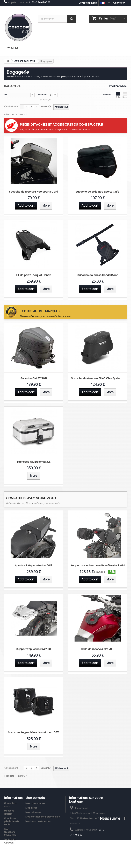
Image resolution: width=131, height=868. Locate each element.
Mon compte (35, 798)
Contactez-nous (88, 3)
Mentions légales (9, 812)
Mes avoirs (31, 808)
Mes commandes (35, 803)
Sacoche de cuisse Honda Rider (97, 275)
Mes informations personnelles (43, 817)
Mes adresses (33, 812)
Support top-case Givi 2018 (34, 649)
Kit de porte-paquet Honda (34, 275)
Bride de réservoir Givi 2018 (98, 649)
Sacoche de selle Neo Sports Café (97, 192)
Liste (125, 95)
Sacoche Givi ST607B (34, 378)
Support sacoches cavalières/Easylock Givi (98, 566)
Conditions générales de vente (12, 821)
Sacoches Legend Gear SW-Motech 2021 (34, 733)
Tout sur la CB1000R (10, 841)
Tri (5, 95)
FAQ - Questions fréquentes (10, 832)
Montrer (42, 95)
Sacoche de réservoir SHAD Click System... (97, 378)
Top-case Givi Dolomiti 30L (34, 462)
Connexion (119, 3)
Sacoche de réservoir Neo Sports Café (34, 192)
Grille (118, 95)
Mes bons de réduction (38, 821)
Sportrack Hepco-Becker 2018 (34, 566)
